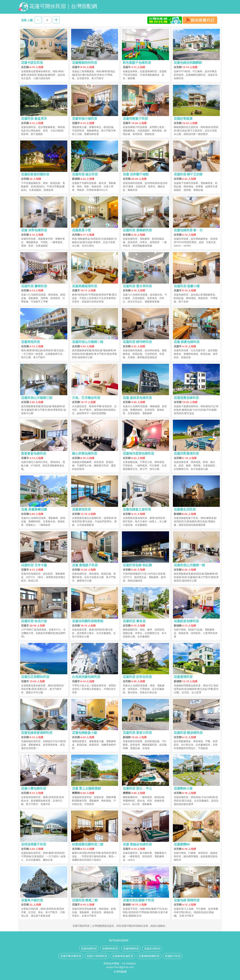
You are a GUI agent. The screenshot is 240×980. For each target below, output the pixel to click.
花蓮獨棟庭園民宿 (149, 956)
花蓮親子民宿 (173, 956)
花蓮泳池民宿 (152, 948)
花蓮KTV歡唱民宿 (97, 956)
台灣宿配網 (120, 971)
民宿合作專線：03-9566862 (120, 963)
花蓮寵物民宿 (131, 948)
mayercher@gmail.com (120, 967)
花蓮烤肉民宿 (110, 948)
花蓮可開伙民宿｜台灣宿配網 (58, 7)
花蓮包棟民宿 (89, 948)
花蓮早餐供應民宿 (71, 956)
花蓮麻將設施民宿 (123, 956)
